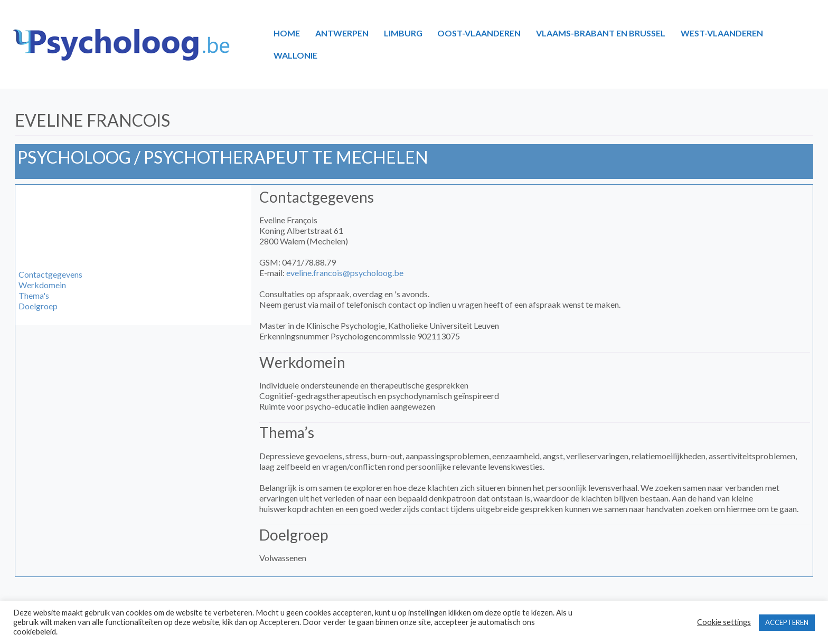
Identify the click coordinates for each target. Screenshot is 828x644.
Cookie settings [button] (724, 622)
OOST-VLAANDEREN (479, 33)
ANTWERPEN (342, 33)
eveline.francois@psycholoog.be (345, 273)
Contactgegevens (50, 274)
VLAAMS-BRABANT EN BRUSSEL (601, 33)
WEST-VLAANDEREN (722, 33)
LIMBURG (403, 33)
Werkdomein (42, 285)
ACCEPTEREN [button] (787, 622)
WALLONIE (295, 55)
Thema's (34, 295)
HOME (287, 33)
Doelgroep (38, 306)
